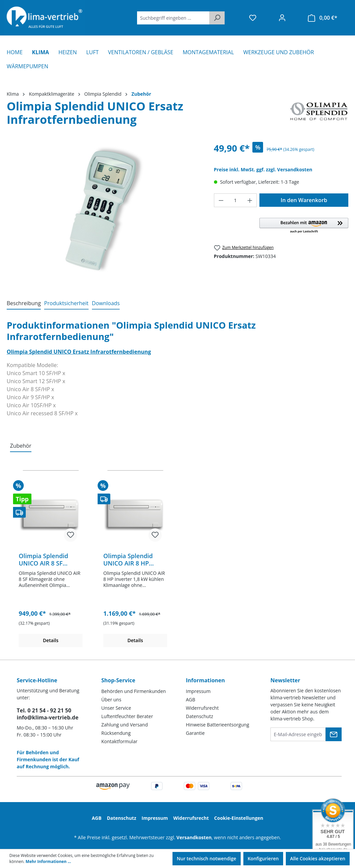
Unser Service (116, 708)
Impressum (198, 691)
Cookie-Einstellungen (239, 818)
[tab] (24, 303)
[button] (304, 226)
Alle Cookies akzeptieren (318, 858)
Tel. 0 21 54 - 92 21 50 (44, 710)
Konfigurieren (263, 858)
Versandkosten (194, 837)
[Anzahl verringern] (221, 200)
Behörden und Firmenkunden (134, 691)
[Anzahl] (235, 200)
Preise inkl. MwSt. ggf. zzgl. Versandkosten (263, 169)
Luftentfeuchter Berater (127, 716)
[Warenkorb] (323, 18)
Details (51, 640)
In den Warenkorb (304, 200)
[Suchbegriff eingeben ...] (173, 18)
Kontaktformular (119, 741)
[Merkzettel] (253, 18)
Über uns (111, 700)
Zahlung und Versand (125, 725)
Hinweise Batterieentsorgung (217, 725)
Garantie (195, 733)
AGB (191, 700)
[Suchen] (217, 18)
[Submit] (334, 734)
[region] (104, 213)
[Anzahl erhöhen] (250, 200)
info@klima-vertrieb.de (48, 717)
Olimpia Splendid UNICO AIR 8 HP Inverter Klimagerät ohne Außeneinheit (132, 559)
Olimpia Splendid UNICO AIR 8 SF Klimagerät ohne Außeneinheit (43, 559)
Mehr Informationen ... (48, 861)
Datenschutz (199, 716)
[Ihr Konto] (282, 18)
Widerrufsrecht (202, 708)
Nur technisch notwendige (207, 858)
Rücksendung (116, 733)
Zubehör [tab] (21, 446)
